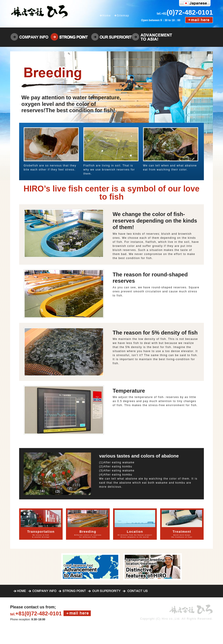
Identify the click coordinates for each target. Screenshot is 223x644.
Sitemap (123, 16)
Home (107, 16)
